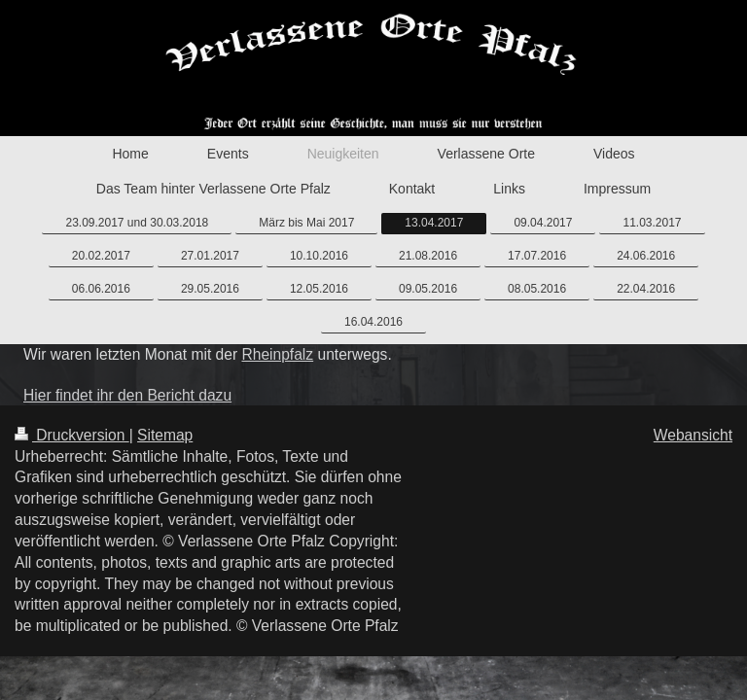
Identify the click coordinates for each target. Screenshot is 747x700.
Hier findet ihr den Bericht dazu (127, 395)
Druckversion (72, 435)
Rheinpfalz (277, 354)
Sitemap (165, 435)
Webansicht (693, 435)
